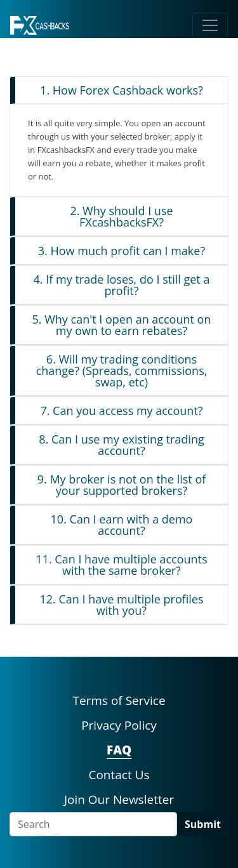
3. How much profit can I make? (122, 251)
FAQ (119, 750)
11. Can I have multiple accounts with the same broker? (121, 565)
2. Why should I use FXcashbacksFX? (121, 216)
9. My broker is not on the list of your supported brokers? (122, 485)
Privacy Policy (119, 725)
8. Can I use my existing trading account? (121, 445)
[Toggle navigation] (210, 25)
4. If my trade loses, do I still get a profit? (122, 285)
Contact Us (119, 775)
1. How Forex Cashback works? (122, 90)
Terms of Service (119, 700)
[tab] (119, 90)
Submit (203, 824)
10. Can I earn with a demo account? (122, 525)
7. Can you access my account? (121, 411)
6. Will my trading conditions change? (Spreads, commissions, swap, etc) (122, 371)
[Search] (93, 824)
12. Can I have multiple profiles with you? (121, 605)
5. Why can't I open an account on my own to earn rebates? (122, 325)
